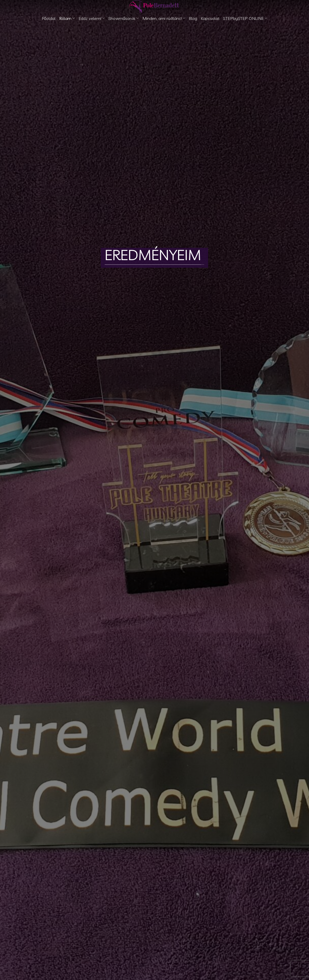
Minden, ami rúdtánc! (164, 18)
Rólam (67, 18)
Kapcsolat (210, 18)
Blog (193, 18)
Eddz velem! (92, 18)
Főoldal (49, 18)
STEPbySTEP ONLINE (245, 18)
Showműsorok (124, 18)
